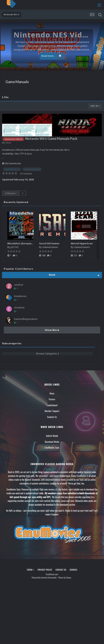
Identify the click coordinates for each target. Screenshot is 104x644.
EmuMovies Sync (52, 448)
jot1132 (15, 247)
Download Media (52, 442)
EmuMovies (20, 296)
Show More (52, 330)
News (52, 393)
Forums (52, 399)
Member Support (52, 411)
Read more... (51, 56)
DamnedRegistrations (26, 319)
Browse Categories (48, 354)
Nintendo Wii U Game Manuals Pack (51, 139)
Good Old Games (49, 243)
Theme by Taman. (65, 577)
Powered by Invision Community (44, 577)
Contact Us (52, 417)
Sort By (95, 106)
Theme (30, 570)
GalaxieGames (50, 247)
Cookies (73, 570)
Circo (8, 143)
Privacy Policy (45, 570)
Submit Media (52, 436)
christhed (19, 308)
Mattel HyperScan (82, 243)
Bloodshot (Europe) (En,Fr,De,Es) (27, 243)
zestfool (19, 285)
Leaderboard (52, 405)
